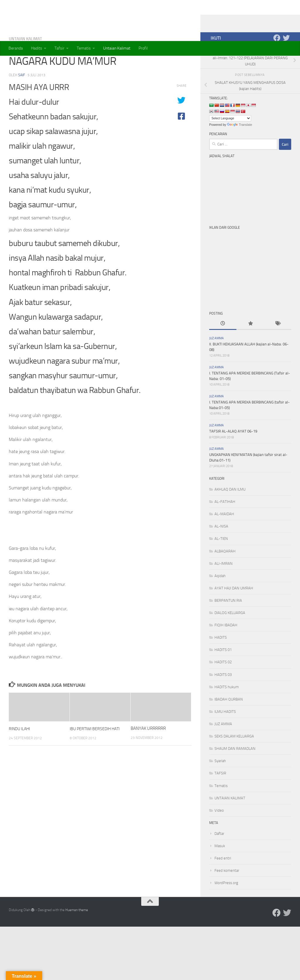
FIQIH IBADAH (226, 648)
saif (22, 98)
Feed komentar (227, 894)
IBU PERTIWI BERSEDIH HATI (97, 752)
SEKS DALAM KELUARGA (234, 760)
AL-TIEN (221, 562)
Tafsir (59, 48)
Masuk (220, 869)
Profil (143, 48)
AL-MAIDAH (224, 537)
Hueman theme (77, 933)
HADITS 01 (223, 673)
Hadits (37, 48)
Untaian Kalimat (117, 48)
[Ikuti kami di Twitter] (286, 61)
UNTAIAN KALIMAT (25, 62)
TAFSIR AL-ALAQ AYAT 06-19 (233, 455)
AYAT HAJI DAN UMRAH (234, 612)
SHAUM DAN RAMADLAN (235, 772)
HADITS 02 (223, 685)
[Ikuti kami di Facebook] (277, 61)
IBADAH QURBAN (229, 723)
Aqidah (220, 599)
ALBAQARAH (225, 575)
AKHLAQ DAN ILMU (230, 513)
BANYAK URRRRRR (148, 752)
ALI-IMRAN (224, 587)
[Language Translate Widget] (230, 142)
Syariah (220, 784)
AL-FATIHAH (225, 525)
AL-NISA (221, 550)
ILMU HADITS (225, 735)
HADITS (221, 661)
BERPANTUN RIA (228, 624)
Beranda (16, 48)
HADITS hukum (227, 710)
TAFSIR (220, 797)
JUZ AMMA (217, 362)
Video (219, 834)
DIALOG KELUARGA (230, 636)
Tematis (84, 48)
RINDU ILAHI (21, 752)
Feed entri (223, 882)
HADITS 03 (223, 698)
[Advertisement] (253, 292)
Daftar (219, 857)
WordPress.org (226, 906)
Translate (240, 148)
